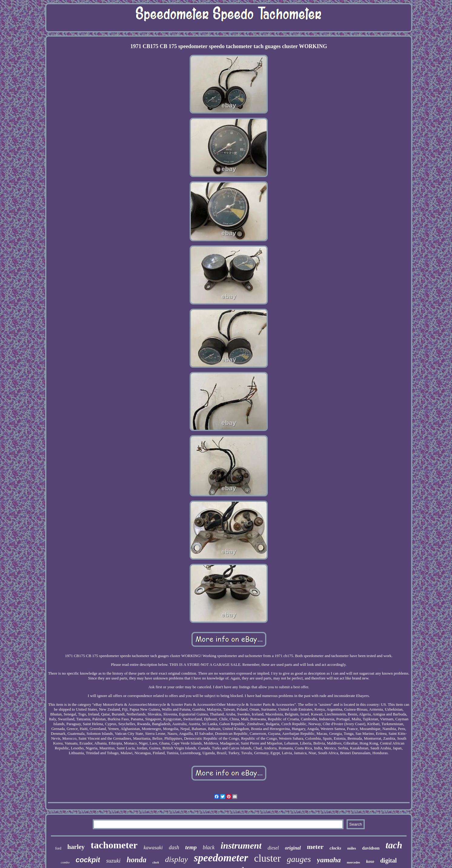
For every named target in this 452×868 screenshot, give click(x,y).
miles (352, 848)
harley (76, 847)
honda (136, 860)
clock (156, 862)
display (176, 859)
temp (191, 847)
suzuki (113, 861)
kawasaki (153, 848)
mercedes (354, 862)
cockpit (88, 860)
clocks (335, 848)
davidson (371, 848)
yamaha (329, 860)
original (293, 848)
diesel (273, 848)
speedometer (221, 858)
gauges (299, 859)
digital (388, 860)
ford (58, 848)
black (209, 847)
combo (65, 862)
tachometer (114, 845)
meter (315, 847)
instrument (241, 845)
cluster (268, 858)
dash (174, 847)
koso (370, 861)
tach (394, 845)
